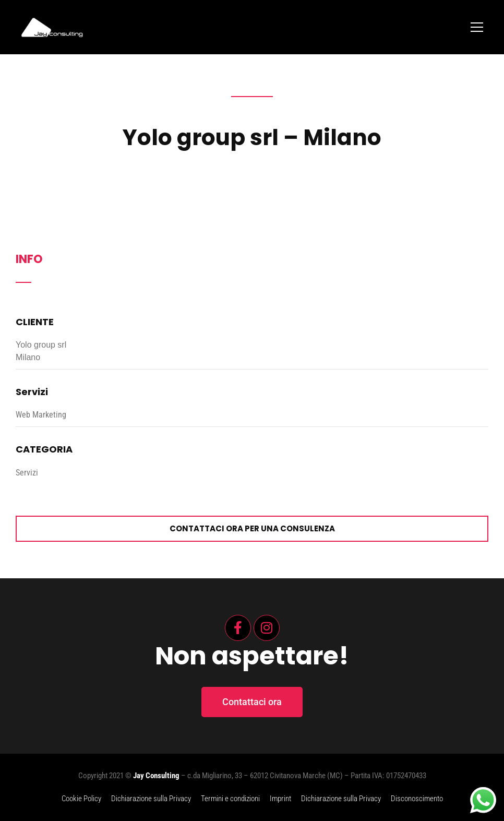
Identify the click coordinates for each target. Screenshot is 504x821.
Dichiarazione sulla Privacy (151, 799)
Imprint (280, 799)
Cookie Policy (81, 799)
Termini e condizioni (230, 799)
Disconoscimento (417, 799)
